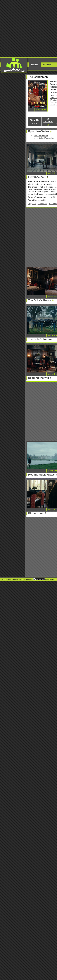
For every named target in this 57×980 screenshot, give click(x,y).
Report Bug (6, 579)
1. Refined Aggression (45, 138)
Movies (35, 65)
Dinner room (36, 513)
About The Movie (35, 122)
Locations (47, 65)
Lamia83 (52, 197)
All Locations (48, 122)
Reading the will (39, 378)
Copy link (32, 204)
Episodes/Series (39, 131)
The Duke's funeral (40, 339)
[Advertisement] (28, 28)
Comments (42, 204)
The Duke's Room (40, 300)
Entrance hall (37, 177)
